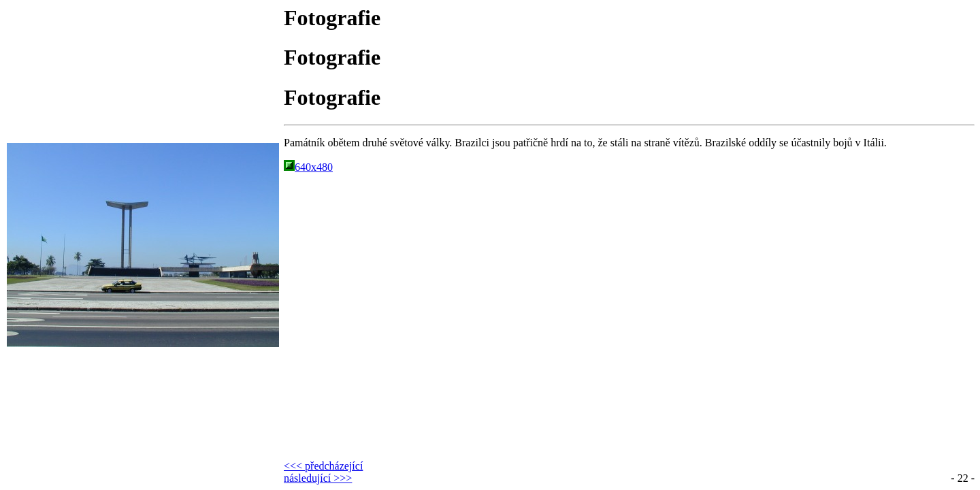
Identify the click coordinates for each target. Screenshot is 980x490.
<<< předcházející (323, 466)
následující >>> (318, 478)
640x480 (308, 167)
